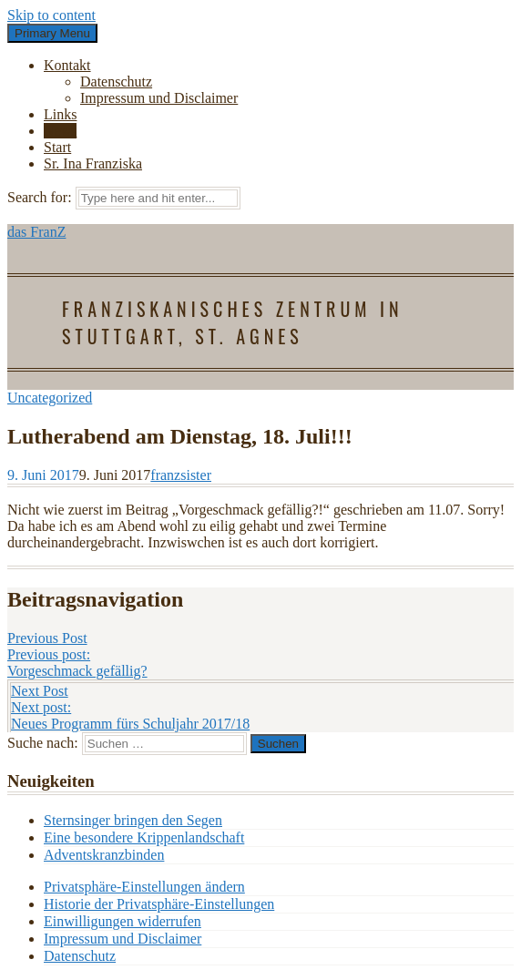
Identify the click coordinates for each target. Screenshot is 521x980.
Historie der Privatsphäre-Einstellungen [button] (159, 904)
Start (57, 147)
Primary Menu (52, 33)
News (60, 131)
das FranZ (36, 232)
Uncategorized (50, 398)
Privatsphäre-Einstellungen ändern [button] (144, 887)
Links (60, 114)
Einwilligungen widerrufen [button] (123, 921)
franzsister (181, 475)
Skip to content (51, 15)
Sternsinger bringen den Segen (133, 820)
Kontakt (67, 65)
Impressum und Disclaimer (159, 98)
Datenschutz (116, 82)
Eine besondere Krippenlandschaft (144, 837)
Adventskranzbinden (104, 855)
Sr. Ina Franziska (93, 163)
